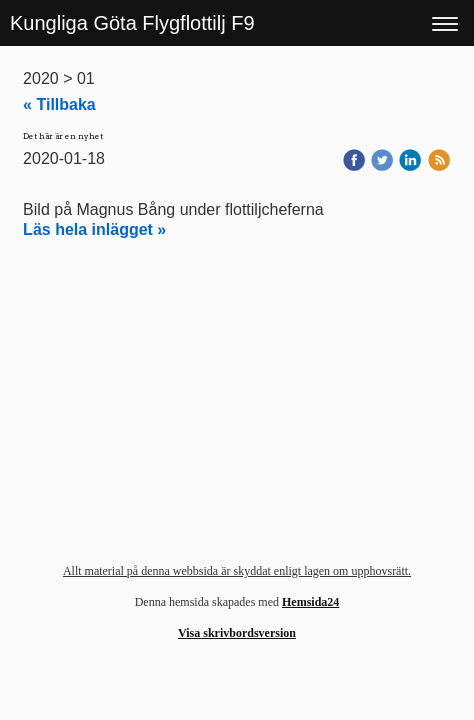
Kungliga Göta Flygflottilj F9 (132, 23)
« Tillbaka (59, 104)
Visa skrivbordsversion (237, 633)
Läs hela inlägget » (94, 229)
